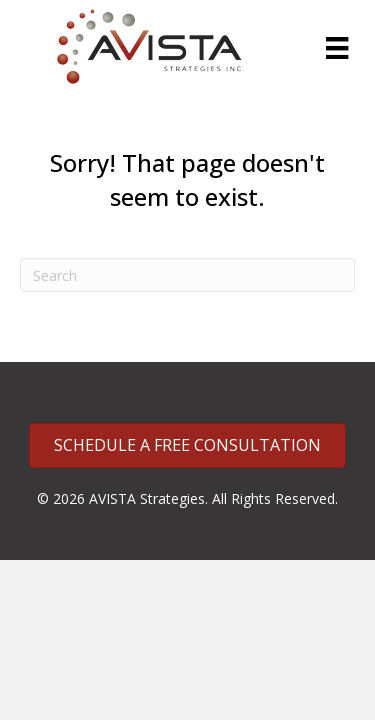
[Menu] (337, 48)
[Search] (187, 275)
